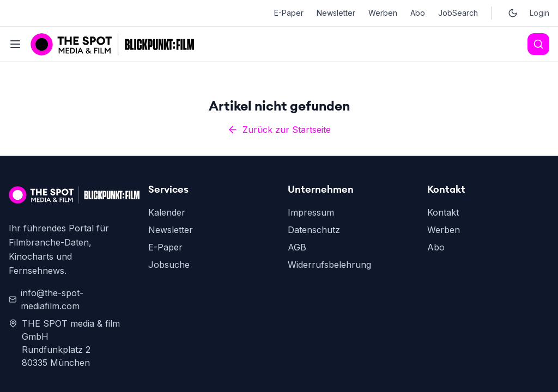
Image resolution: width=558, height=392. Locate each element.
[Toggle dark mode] (513, 13)
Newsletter (336, 13)
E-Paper (289, 13)
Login (539, 13)
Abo (418, 13)
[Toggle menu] (15, 44)
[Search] (538, 44)
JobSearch (458, 13)
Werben (383, 13)
